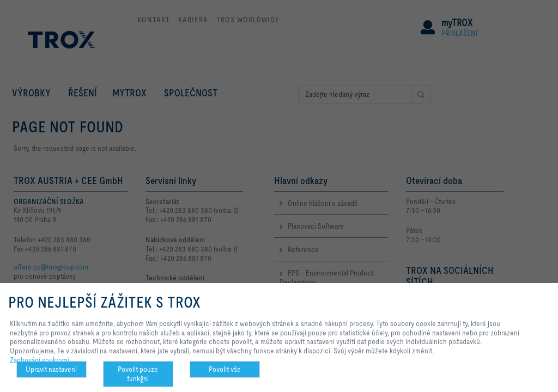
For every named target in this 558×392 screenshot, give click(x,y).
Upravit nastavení (51, 369)
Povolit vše (225, 369)
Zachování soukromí (40, 360)
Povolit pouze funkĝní (138, 374)
